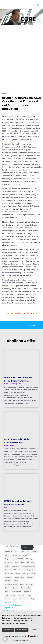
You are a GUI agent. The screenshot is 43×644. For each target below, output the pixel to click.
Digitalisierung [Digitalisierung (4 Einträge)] (16, 555)
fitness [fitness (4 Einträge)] (7, 566)
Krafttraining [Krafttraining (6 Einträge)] (9, 573)
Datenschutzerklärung (25, 640)
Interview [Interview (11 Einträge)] (8, 570)
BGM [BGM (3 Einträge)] (17, 552)
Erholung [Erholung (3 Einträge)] (29, 559)
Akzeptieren (21, 630)
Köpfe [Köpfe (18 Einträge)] (18, 573)
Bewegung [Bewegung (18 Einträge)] (9, 552)
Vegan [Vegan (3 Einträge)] (15, 599)
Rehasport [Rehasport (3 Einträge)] (15, 588)
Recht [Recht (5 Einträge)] (7, 588)
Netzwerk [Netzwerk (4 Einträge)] (30, 577)
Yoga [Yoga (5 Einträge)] (33, 599)
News (4, 93)
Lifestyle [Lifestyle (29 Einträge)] (25, 573)
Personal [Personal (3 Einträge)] (8, 581)
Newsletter (27, 547)
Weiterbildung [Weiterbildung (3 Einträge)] (24, 599)
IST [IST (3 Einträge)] (15, 570)
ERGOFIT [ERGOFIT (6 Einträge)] (20, 559)
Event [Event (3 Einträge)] (17, 562)
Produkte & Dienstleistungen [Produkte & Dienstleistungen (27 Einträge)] (14, 584)
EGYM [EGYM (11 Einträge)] (25, 555)
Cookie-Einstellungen (12, 546)
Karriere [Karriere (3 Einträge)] (21, 570)
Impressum (9, 608)
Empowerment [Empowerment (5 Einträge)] (10, 559)
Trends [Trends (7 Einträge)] (8, 599)
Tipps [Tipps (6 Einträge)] (29, 595)
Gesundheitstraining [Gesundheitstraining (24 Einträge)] (29, 566)
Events (7, 446)
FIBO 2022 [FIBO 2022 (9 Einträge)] (30, 562)
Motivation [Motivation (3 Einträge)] (9, 577)
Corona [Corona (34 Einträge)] (34, 552)
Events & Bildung (11, 384)
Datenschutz (9, 610)
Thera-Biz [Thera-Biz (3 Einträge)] (21, 595)
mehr (35, 630)
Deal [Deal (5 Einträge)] (7, 555)
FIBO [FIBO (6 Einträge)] (23, 562)
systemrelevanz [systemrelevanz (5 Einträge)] (10, 595)
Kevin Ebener (31, 325)
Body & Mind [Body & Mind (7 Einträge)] (25, 552)
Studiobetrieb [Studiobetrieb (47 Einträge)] (16, 592)
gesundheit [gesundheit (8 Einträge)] (16, 566)
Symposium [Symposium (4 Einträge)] (27, 592)
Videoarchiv (9, 602)
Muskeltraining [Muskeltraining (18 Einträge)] (20, 577)
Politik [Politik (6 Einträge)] (16, 581)
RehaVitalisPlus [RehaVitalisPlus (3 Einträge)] (26, 588)
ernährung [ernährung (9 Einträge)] (9, 562)
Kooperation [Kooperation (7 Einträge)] (31, 570)
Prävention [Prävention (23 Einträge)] (30, 584)
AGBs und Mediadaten (13, 605)
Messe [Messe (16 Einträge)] (33, 573)
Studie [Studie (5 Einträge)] (7, 592)
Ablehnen (8, 630)
